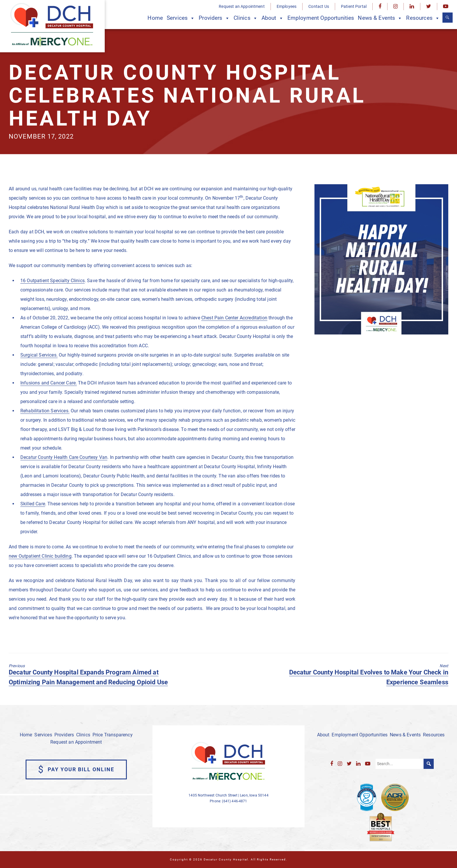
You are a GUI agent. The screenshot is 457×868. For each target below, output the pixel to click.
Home (155, 18)
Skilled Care (33, 504)
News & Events (380, 18)
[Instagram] (395, 7)
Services (181, 18)
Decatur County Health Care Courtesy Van (64, 457)
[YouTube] (446, 7)
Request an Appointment (242, 6)
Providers (214, 18)
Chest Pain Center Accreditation (234, 318)
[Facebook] (380, 7)
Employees (287, 6)
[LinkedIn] (412, 7)
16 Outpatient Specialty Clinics (53, 281)
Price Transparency (113, 735)
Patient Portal (354, 6)
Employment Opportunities (321, 18)
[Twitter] (429, 7)
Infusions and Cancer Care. (49, 383)
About (273, 18)
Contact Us (319, 6)
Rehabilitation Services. (45, 411)
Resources (423, 18)
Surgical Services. (39, 355)
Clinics (246, 18)
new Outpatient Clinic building (40, 556)
